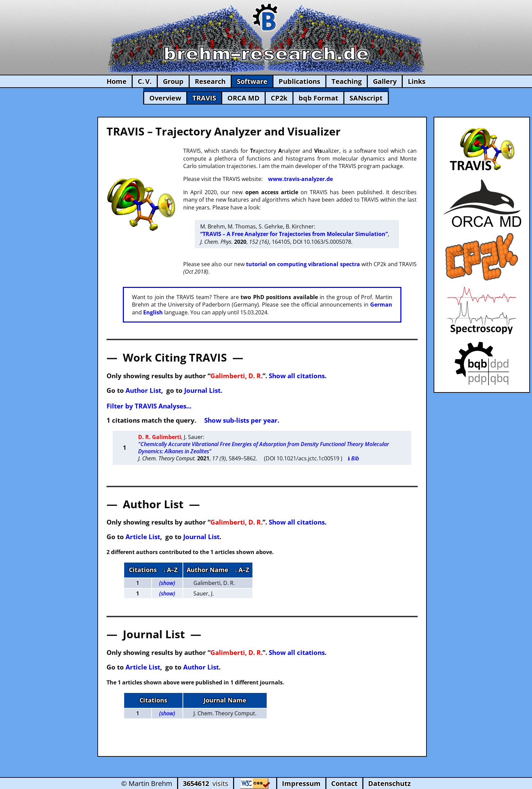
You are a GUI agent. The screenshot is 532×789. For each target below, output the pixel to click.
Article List (143, 537)
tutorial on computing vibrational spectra (303, 264)
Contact (344, 783)
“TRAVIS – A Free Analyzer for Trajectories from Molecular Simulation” (294, 234)
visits (206, 783)
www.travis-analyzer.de (300, 179)
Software (252, 81)
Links (417, 81)
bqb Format (318, 98)
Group (173, 81)
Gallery (385, 81)
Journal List (202, 390)
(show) (167, 583)
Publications (299, 81)
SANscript (366, 98)
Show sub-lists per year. (242, 420)
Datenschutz (389, 783)
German (381, 305)
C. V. (145, 81)
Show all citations (297, 376)
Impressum (301, 783)
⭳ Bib (353, 458)
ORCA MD (243, 98)
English (153, 312)
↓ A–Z (170, 570)
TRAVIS (204, 98)
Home (117, 81)
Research (210, 81)
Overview (165, 98)
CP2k (279, 98)
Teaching (347, 81)
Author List (143, 390)
